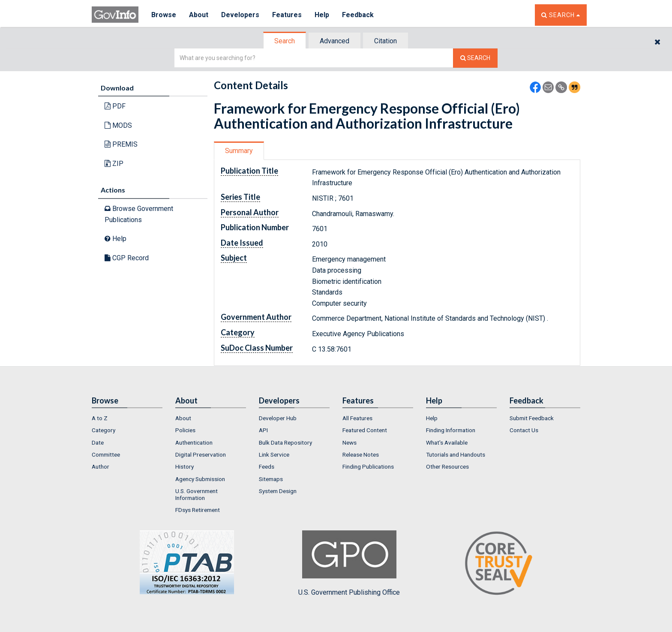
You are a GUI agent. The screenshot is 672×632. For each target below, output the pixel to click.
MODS (118, 125)
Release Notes (361, 454)
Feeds (267, 466)
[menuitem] (127, 418)
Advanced (334, 41)
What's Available (447, 442)
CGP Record (127, 258)
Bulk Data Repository (285, 442)
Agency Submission (200, 479)
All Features (357, 418)
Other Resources (447, 466)
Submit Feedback (532, 418)
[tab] (285, 41)
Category (103, 430)
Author (100, 466)
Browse (164, 15)
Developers (240, 15)
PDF (115, 106)
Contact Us (524, 430)
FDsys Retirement (198, 510)
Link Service (274, 454)
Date (98, 442)
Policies (185, 430)
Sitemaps (271, 479)
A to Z (100, 418)
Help (322, 15)
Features (287, 15)
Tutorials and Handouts (456, 454)
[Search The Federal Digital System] (475, 58)
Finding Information (451, 430)
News (349, 442)
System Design (278, 491)
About (199, 15)
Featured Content (365, 430)
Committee (106, 454)
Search (285, 41)
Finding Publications (368, 466)
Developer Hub (278, 418)
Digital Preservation (201, 454)
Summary (239, 151)
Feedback (358, 15)
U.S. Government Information (196, 494)
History (184, 466)
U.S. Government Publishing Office (349, 563)
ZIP (114, 164)
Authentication (194, 442)
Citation (385, 41)
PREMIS (121, 144)
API (263, 430)
